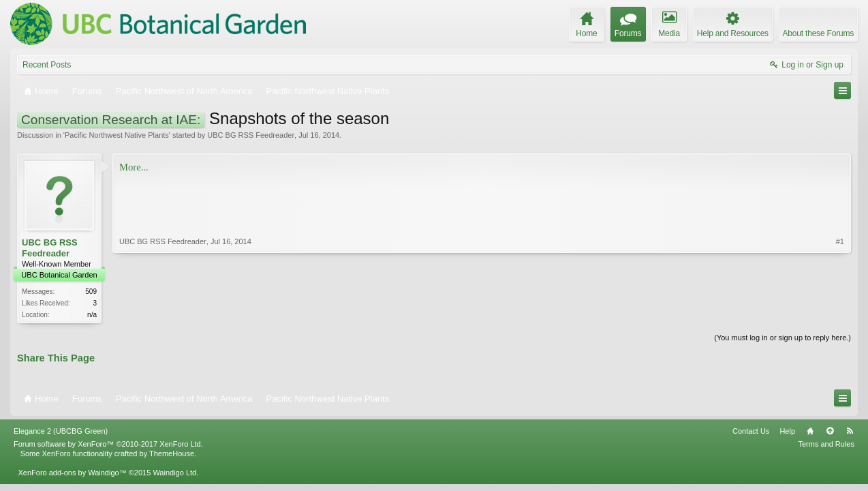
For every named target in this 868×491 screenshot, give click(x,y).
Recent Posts (47, 65)
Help (787, 431)
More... (134, 167)
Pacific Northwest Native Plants (117, 135)
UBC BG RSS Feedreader (251, 135)
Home (810, 431)
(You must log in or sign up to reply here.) (782, 338)
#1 (840, 241)
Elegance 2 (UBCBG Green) (61, 431)
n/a (92, 315)
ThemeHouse (172, 453)
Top (830, 431)
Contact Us (751, 431)
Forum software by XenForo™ (108, 444)
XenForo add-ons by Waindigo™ (72, 473)
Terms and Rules (826, 444)
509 (91, 292)
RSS (850, 431)
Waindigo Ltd (174, 473)
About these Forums (818, 33)
